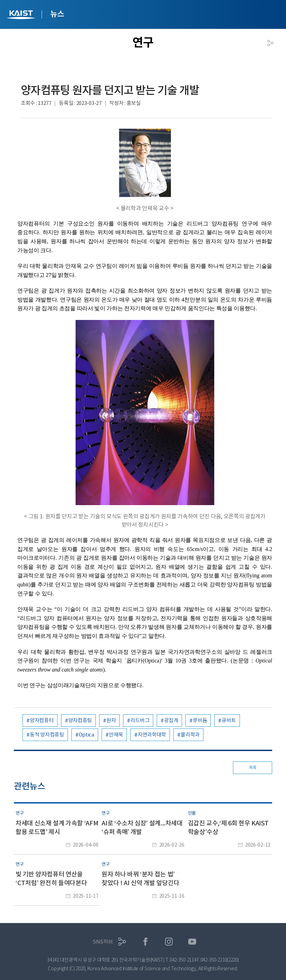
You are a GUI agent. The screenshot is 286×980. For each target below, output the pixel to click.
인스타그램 (169, 942)
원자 (111, 720)
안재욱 (116, 735)
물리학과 (190, 735)
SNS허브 (103, 942)
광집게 (171, 720)
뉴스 (57, 14)
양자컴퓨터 (42, 720)
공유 (270, 43)
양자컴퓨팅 (80, 720)
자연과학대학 (152, 735)
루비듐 (200, 720)
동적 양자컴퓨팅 (47, 735)
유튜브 (192, 942)
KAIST (22, 15)
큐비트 (229, 720)
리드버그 (140, 720)
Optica (86, 735)
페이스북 (145, 942)
